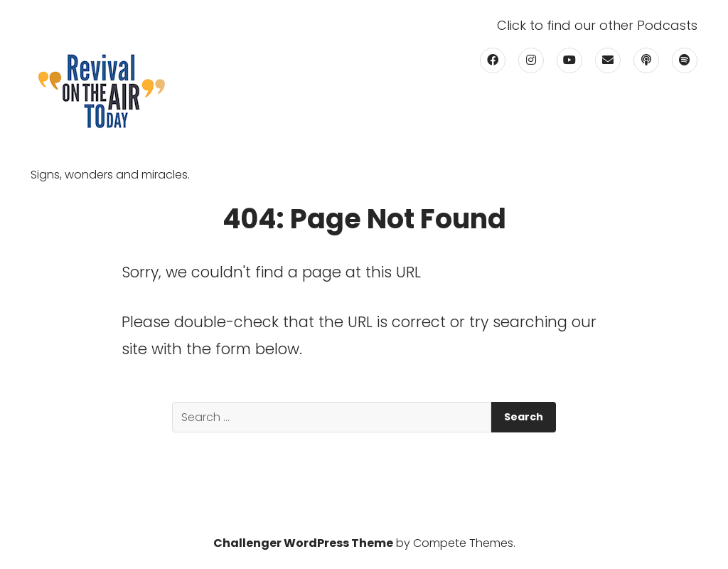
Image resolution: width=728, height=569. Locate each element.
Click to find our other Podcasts (597, 26)
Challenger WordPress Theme (303, 543)
